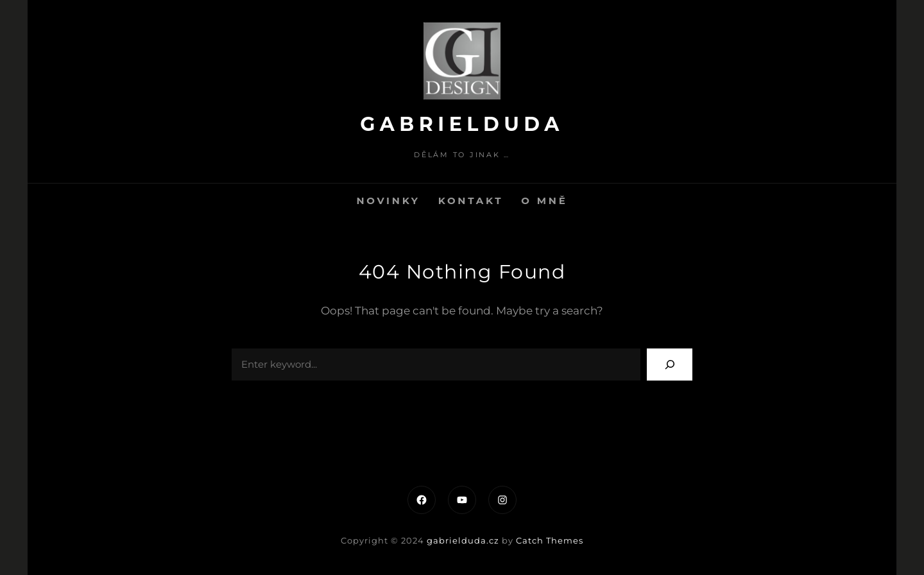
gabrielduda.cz (463, 540)
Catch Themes (550, 540)
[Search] (670, 364)
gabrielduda (462, 124)
